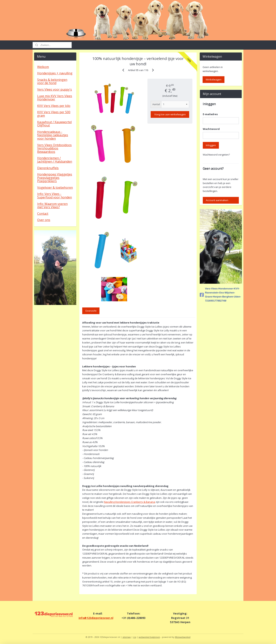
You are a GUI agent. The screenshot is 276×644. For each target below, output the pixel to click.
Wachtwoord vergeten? (216, 155)
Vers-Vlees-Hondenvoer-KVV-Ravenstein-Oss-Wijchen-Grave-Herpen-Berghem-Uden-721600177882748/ (220, 295)
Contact (43, 214)
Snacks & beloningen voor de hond (52, 81)
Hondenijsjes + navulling (55, 73)
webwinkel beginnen (149, 637)
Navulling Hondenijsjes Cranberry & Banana (129, 502)
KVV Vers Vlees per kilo (54, 106)
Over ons (44, 220)
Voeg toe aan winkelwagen (170, 114)
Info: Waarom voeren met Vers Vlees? (52, 206)
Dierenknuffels (48, 168)
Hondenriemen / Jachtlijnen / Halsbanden (55, 160)
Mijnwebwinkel (183, 637)
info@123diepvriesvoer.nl (96, 618)
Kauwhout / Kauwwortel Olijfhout (54, 124)
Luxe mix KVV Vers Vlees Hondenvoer (55, 98)
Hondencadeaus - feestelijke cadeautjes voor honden (53, 135)
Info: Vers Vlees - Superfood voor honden (55, 196)
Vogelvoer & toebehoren (55, 188)
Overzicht (91, 311)
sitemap (127, 637)
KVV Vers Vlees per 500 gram (54, 114)
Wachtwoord (211, 129)
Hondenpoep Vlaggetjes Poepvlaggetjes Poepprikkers (55, 178)
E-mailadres (210, 114)
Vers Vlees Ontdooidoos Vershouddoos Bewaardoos (54, 148)
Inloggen (211, 145)
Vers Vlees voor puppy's (55, 89)
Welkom (43, 67)
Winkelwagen (214, 79)
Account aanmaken (217, 200)
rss (135, 637)
